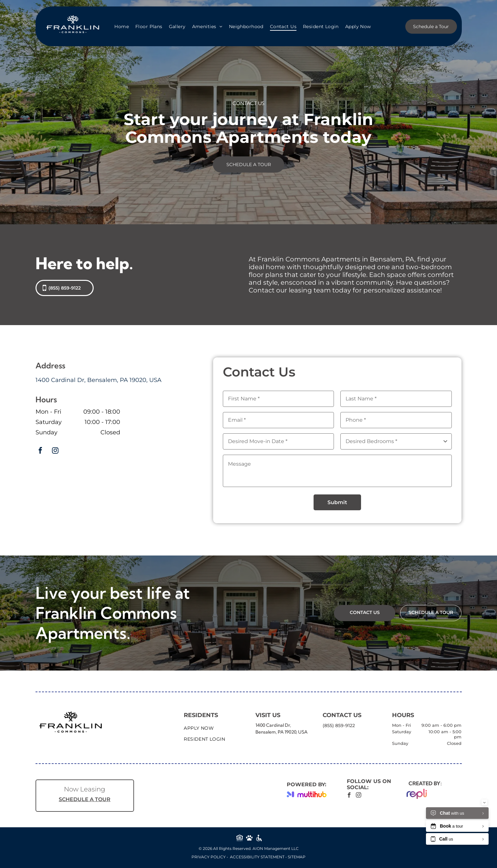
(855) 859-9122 (339, 725)
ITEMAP (298, 857)
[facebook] (40, 451)
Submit (337, 502)
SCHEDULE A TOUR (85, 799)
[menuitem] (122, 26)
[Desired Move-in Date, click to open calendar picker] (279, 441)
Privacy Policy (209, 857)
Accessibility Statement (257, 857)
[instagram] (55, 451)
